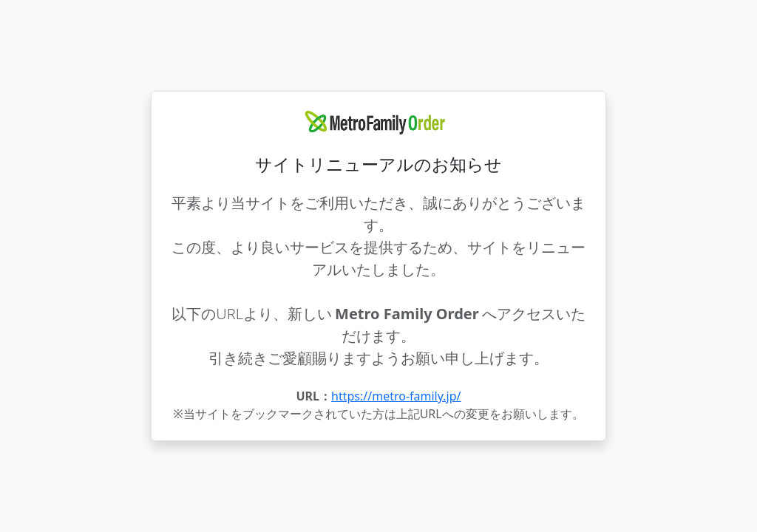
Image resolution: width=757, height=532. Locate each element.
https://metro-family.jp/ (396, 396)
